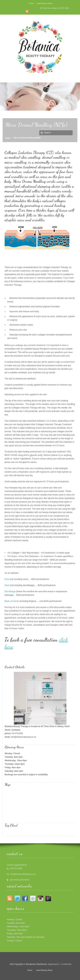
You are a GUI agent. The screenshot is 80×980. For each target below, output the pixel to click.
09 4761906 (17, 733)
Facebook (25, 898)
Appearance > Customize (60, 964)
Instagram (41, 898)
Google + (48, 898)
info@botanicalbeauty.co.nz (23, 874)
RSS (27, 11)
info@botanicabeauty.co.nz (24, 737)
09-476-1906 (16, 868)
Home (8, 138)
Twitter (17, 898)
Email (33, 898)
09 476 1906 (64, 8)
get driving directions (20, 880)
